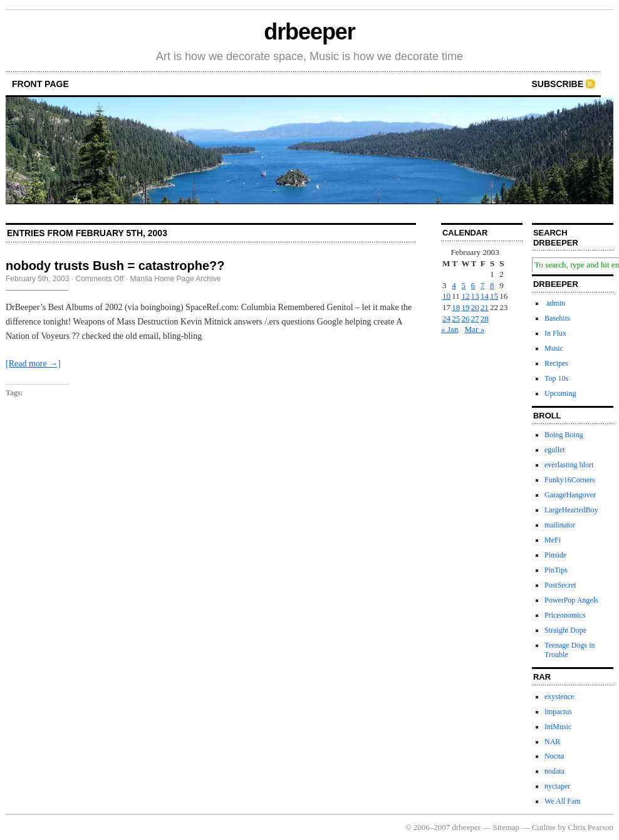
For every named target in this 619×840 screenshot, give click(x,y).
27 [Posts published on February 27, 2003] (475, 319)
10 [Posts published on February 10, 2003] (446, 296)
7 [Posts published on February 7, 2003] (483, 285)
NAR (552, 742)
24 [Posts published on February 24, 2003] (446, 319)
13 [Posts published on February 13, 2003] (475, 296)
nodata (554, 771)
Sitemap (507, 827)
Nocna (554, 756)
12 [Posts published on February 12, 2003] (465, 296)
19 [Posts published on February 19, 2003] (465, 307)
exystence (559, 697)
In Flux (555, 333)
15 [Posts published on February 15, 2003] (494, 296)
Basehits (557, 318)
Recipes (556, 363)
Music (554, 348)
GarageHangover (570, 495)
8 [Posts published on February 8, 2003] (492, 285)
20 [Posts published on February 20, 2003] (475, 307)
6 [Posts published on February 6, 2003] (473, 285)
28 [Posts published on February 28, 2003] (485, 319)
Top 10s (556, 378)
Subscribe (558, 84)
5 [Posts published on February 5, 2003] (463, 285)
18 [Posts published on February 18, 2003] (456, 307)
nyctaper (557, 786)
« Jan (450, 329)
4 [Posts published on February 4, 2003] (454, 285)
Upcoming (560, 393)
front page (40, 84)
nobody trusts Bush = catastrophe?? (115, 266)
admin (555, 303)
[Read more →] (33, 364)
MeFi (553, 540)
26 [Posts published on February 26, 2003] (465, 319)
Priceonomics (565, 615)
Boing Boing (564, 435)
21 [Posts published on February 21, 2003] (485, 307)
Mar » (474, 329)
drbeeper (309, 32)
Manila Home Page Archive (176, 279)
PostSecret (560, 585)
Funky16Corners (570, 480)
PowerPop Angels (571, 600)
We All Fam (563, 801)
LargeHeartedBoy (571, 510)
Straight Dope (565, 630)
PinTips (556, 570)
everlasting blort (569, 465)
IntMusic (558, 727)
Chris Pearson (590, 827)
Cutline (544, 827)
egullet (555, 450)
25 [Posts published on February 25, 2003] (456, 319)
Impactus (558, 712)
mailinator (560, 525)
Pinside (555, 555)
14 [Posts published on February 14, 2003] (485, 296)
